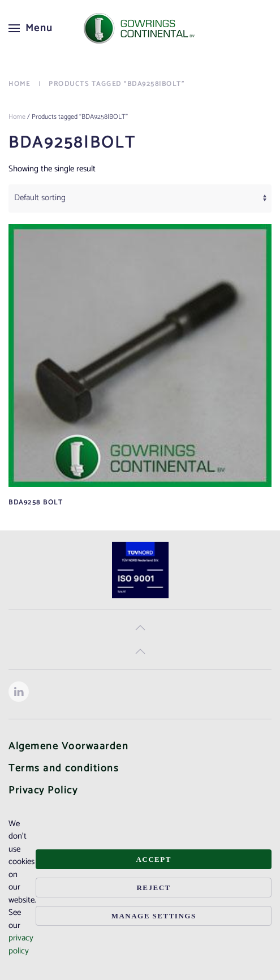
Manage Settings (154, 916)
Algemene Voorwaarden (68, 746)
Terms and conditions (64, 769)
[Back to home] (140, 28)
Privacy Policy (43, 791)
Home (17, 117)
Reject (153, 888)
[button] (31, 28)
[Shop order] (140, 198)
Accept (153, 859)
